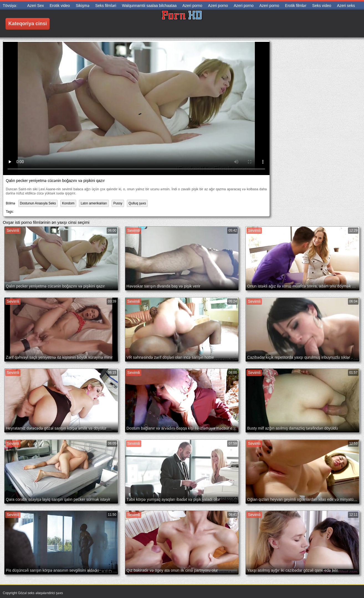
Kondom (68, 203)
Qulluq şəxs (137, 203)
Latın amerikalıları (94, 203)
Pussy (118, 203)
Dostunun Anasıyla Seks (38, 203)
